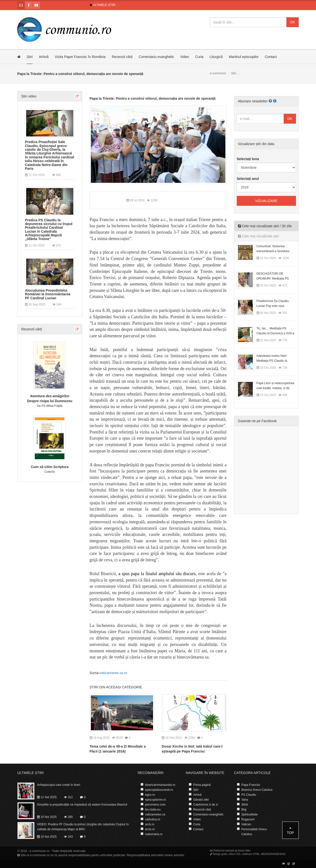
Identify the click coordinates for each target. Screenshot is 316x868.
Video (185, 57)
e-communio (218, 73)
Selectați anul (248, 179)
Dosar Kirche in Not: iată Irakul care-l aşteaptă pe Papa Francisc (192, 749)
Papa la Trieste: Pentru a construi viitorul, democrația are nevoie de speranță (153, 98)
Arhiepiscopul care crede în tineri (59, 785)
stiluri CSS (235, 854)
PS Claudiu (249, 795)
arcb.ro (150, 824)
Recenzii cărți (122, 57)
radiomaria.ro (154, 834)
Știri (30, 57)
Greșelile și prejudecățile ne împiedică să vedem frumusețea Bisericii (82, 805)
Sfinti (245, 805)
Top (290, 830)
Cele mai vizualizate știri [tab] (258, 236)
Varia (245, 800)
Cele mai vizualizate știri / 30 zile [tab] (265, 226)
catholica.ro (153, 819)
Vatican (246, 824)
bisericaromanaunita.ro (160, 785)
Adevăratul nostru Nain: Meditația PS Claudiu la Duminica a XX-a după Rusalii (276, 361)
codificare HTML (251, 854)
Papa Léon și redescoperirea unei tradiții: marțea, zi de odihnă (275, 388)
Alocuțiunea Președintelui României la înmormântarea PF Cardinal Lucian (48, 294)
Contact (271, 57)
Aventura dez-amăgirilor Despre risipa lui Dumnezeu (50, 398)
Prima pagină (202, 785)
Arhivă (44, 57)
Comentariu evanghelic (156, 57)
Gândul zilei (201, 800)
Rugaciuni (248, 819)
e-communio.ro (39, 851)
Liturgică (216, 57)
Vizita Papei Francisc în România (80, 57)
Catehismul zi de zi (206, 805)
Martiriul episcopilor (244, 57)
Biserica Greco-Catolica (257, 790)
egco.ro (150, 795)
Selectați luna (248, 159)
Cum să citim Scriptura (50, 467)
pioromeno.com (155, 805)
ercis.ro (150, 829)
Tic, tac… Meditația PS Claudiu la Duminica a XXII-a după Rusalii (275, 333)
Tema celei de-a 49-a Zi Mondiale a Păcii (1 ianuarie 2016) (118, 749)
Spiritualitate (250, 814)
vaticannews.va (155, 814)
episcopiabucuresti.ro (159, 790)
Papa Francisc (251, 785)
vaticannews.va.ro (113, 673)
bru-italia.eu (153, 810)
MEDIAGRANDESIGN (273, 854)
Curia (199, 57)
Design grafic (220, 854)
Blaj (244, 810)
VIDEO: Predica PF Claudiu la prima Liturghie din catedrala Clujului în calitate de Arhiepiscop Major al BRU (83, 827)
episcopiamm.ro (156, 800)
